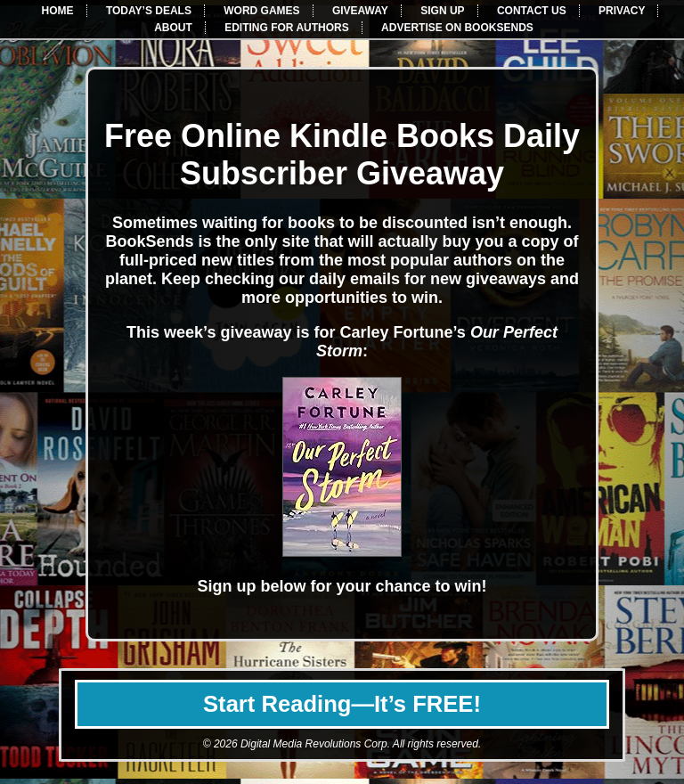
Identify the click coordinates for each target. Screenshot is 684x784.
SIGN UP (442, 11)
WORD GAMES (261, 11)
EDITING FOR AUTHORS (287, 28)
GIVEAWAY (360, 11)
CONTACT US (532, 11)
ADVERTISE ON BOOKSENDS (457, 28)
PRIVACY (622, 11)
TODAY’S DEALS (149, 11)
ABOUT (173, 28)
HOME (58, 11)
